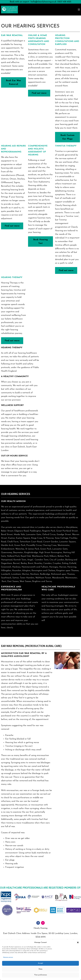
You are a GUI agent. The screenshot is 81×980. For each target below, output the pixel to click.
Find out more (39, 93)
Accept (40, 963)
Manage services (8, 957)
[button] (78, 942)
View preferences (41, 975)
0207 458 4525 (64, 2)
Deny (40, 969)
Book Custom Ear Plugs (67, 137)
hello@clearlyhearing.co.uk (43, 2)
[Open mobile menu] (79, 10)
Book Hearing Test (41, 241)
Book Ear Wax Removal (14, 82)
